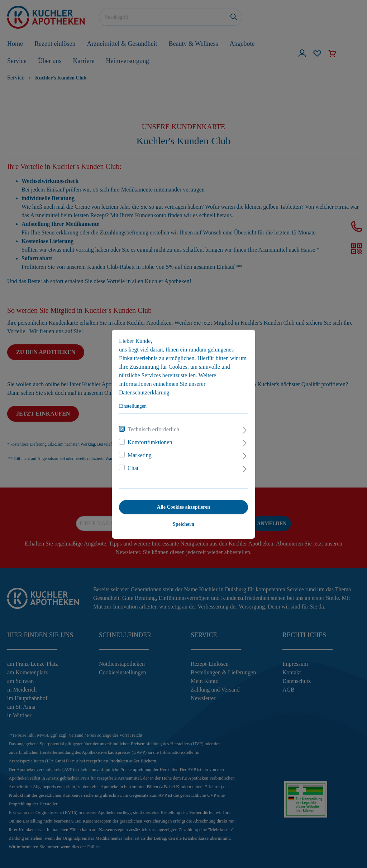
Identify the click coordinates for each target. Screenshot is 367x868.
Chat (133, 468)
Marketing (140, 455)
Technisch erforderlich (153, 429)
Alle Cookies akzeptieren (183, 507)
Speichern (183, 524)
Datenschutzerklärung (144, 392)
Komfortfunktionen (150, 442)
